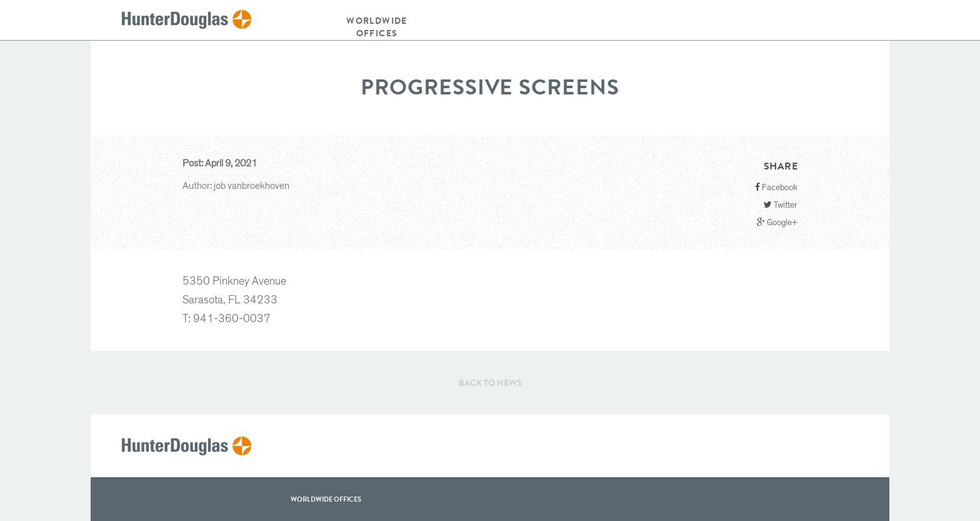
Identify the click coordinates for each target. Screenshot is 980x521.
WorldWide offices (326, 499)
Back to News (490, 383)
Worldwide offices (377, 27)
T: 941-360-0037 (227, 319)
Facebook (776, 187)
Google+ (777, 222)
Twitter (781, 205)
